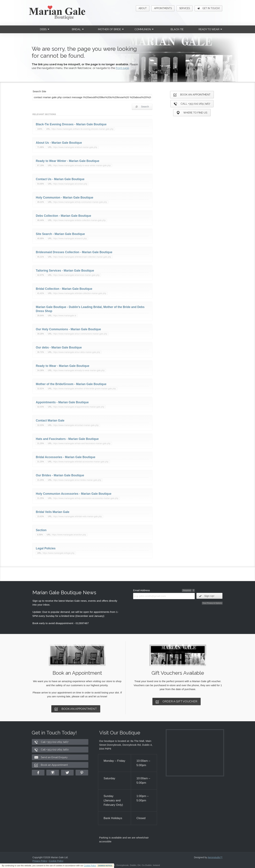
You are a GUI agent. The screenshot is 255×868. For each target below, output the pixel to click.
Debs (45, 29)
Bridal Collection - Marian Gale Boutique (64, 289)
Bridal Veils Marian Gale (52, 512)
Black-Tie (177, 29)
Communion (144, 29)
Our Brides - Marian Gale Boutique (60, 475)
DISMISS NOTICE (105, 866)
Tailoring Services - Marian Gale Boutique (65, 271)
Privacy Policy (40, 861)
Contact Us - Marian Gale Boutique (60, 179)
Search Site (39, 91)
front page (122, 68)
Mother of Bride (111, 29)
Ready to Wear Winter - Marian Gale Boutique (68, 161)
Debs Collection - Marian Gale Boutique (63, 216)
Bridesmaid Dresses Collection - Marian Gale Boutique (74, 252)
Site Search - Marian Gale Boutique (60, 234)
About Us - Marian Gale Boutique (59, 143)
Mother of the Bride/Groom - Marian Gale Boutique (71, 384)
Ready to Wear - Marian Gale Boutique (63, 366)
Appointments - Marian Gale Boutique (62, 402)
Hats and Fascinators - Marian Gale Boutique (67, 439)
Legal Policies (46, 548)
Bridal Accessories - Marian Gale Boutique (65, 457)
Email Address (142, 590)
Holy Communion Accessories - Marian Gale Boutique (74, 494)
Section (41, 530)
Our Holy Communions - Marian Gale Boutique (68, 329)
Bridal (78, 29)
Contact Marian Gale (50, 421)
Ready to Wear (210, 29)
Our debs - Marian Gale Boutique (59, 347)
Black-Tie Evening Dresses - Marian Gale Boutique (71, 124)
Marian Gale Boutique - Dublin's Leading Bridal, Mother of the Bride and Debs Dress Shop (90, 309)
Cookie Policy (90, 866)
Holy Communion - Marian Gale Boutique (64, 198)
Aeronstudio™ (215, 857)
